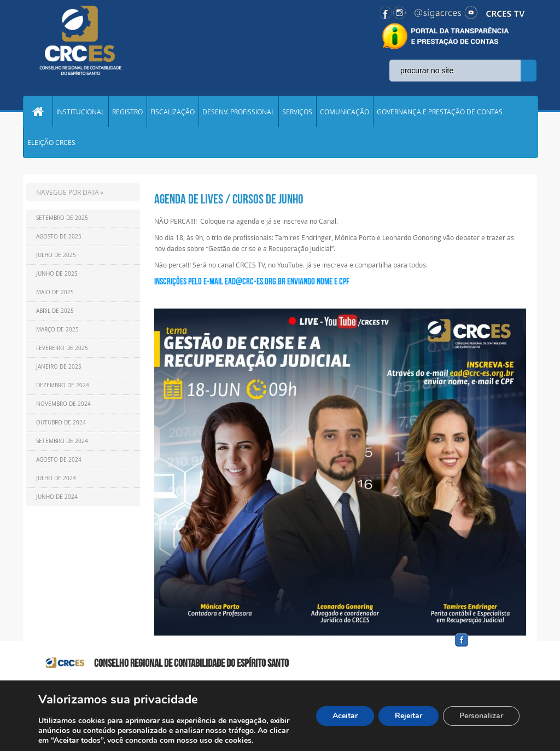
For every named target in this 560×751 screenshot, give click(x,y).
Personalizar (481, 716)
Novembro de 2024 (63, 404)
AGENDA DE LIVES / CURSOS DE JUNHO (229, 199)
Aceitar (345, 716)
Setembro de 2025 (62, 218)
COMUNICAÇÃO (345, 112)
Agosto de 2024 (59, 460)
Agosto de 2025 (59, 237)
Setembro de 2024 (62, 441)
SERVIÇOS (297, 112)
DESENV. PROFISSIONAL (238, 112)
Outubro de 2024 (61, 423)
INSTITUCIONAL (80, 112)
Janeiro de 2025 (59, 367)
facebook (488, 647)
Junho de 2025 (57, 274)
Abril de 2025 (55, 311)
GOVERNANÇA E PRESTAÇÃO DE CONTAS (440, 112)
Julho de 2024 (56, 478)
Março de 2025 (57, 330)
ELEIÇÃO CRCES (51, 142)
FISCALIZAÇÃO (173, 112)
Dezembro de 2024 (63, 385)
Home (38, 112)
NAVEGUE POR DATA (68, 192)
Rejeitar (409, 716)
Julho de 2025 (56, 255)
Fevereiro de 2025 (62, 348)
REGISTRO (127, 112)
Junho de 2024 (57, 497)
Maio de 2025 (55, 292)
